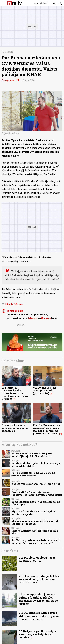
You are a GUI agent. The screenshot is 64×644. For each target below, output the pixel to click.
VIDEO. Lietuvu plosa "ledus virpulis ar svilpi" (37, 559)
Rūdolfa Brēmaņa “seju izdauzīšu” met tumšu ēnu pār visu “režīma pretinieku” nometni (46, 429)
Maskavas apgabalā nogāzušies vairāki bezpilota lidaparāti (35, 522)
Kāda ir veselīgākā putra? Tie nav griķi (36, 484)
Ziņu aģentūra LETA (10, 80)
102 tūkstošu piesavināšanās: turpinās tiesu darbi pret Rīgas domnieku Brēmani (15, 393)
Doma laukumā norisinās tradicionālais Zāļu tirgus (36, 503)
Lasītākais (10, 551)
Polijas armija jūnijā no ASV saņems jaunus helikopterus (33, 474)
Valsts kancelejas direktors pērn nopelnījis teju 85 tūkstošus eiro (32, 455)
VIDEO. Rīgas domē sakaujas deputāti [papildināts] (45, 391)
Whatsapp (46, 318)
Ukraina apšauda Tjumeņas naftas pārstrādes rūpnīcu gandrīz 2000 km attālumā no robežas (38, 599)
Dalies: (20, 325)
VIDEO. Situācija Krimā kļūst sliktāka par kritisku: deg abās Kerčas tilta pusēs (39, 616)
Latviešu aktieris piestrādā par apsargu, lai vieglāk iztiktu (36, 465)
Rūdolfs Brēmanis (12, 304)
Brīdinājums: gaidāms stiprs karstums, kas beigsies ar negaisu (37, 634)
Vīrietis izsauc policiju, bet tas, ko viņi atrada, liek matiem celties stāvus (39, 579)
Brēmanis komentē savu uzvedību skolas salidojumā (15, 428)
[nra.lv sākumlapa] (15, 3)
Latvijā (10, 52)
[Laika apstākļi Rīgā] (41, 3)
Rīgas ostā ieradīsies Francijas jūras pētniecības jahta (33, 513)
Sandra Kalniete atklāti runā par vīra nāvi (35, 532)
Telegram (33, 318)
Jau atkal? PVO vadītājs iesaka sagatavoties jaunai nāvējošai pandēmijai (37, 494)
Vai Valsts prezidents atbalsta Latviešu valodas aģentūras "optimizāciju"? (36, 542)
